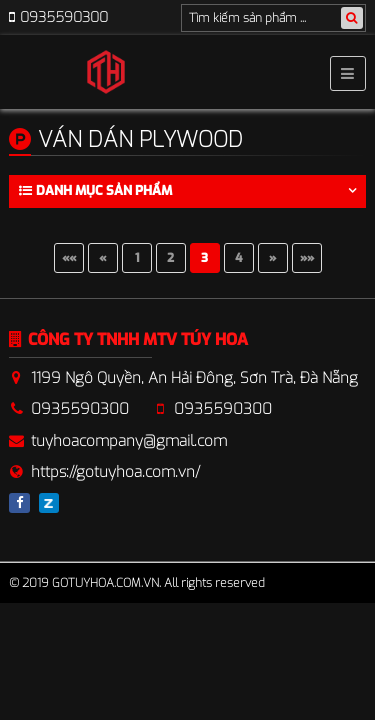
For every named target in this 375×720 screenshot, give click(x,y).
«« (69, 258)
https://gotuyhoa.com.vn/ (115, 472)
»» (307, 258)
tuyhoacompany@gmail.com (129, 441)
